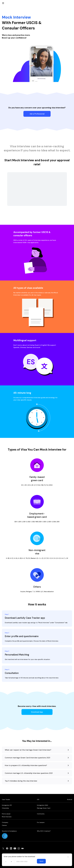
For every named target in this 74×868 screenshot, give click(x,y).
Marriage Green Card (44, 808)
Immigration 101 (7, 805)
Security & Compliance (9, 831)
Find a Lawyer (6, 814)
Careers (4, 825)
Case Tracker (6, 799)
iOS (38, 799)
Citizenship (5, 808)
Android (70, 799)
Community (41, 814)
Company (5, 822)
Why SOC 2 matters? (44, 831)
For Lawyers (41, 822)
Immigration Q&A (42, 805)
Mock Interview (7, 817)
